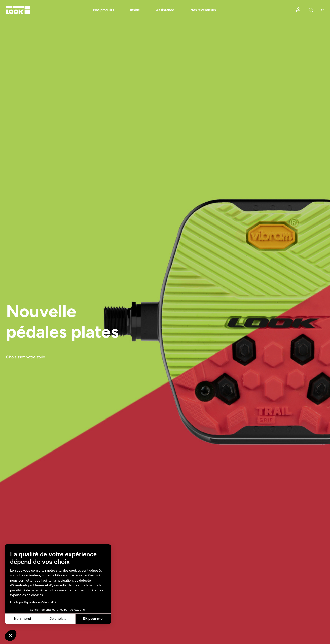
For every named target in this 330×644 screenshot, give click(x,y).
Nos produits (104, 10)
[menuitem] (96, 10)
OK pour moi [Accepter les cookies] (93, 619)
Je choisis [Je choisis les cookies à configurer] (58, 619)
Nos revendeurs (203, 10)
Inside (135, 10)
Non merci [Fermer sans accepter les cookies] (22, 619)
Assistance (165, 10)
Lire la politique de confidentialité (33, 602)
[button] (11, 635)
